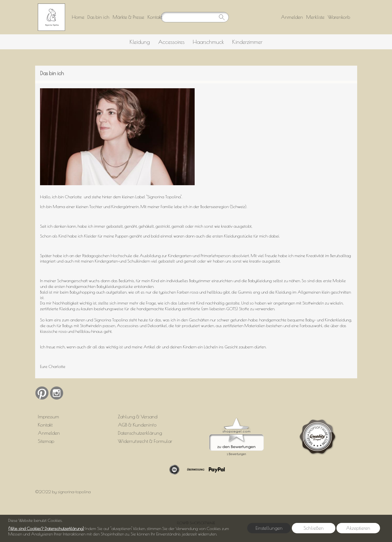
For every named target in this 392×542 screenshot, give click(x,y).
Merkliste (315, 17)
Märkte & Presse (128, 17)
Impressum (48, 417)
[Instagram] (57, 393)
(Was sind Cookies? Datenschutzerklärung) (46, 528)
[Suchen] (195, 17)
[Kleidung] (140, 42)
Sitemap (46, 441)
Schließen (314, 528)
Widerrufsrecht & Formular (145, 441)
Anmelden (292, 17)
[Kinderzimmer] (247, 42)
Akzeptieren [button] (358, 528)
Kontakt (155, 17)
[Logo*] (51, 6)
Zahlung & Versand (138, 417)
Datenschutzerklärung (140, 433)
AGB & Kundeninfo (137, 425)
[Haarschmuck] (208, 42)
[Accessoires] (171, 42)
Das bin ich (98, 17)
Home (78, 17)
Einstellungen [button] (269, 528)
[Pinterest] (42, 393)
